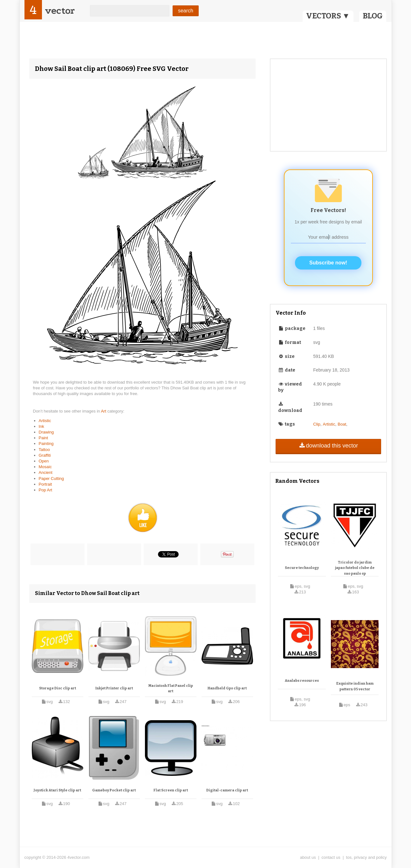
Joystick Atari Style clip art (57, 790)
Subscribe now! (328, 263)
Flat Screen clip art (171, 790)
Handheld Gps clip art (227, 688)
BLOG (373, 16)
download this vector (328, 446)
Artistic (45, 421)
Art (104, 411)
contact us (331, 857)
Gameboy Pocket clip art (114, 790)
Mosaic (45, 467)
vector (60, 11)
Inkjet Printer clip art (114, 688)
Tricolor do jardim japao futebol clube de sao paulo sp (355, 568)
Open (44, 461)
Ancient (46, 472)
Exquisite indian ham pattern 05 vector (355, 686)
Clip (317, 424)
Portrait (45, 484)
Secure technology (302, 568)
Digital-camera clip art (227, 790)
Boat (342, 424)
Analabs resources (302, 681)
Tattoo (44, 450)
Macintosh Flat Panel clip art (171, 689)
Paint (44, 438)
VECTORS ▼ (328, 16)
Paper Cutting (51, 478)
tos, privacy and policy (366, 857)
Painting (46, 444)
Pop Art (46, 490)
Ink (41, 426)
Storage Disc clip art (58, 688)
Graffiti (45, 455)
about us (308, 857)
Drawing (46, 432)
